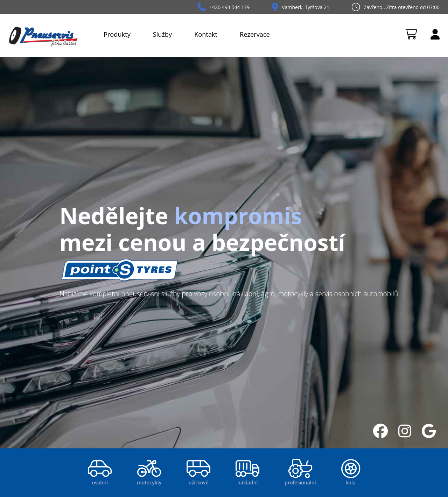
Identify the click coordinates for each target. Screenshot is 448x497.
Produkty (117, 34)
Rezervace (255, 34)
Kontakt (206, 34)
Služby (162, 34)
